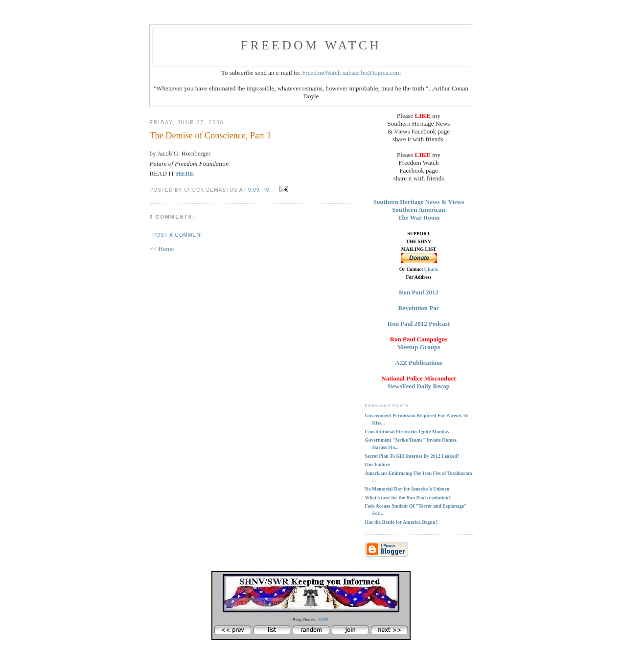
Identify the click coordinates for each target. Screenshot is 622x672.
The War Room (419, 217)
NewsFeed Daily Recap (419, 386)
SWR (323, 620)
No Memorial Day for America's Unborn (407, 489)
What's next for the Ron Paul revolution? (408, 498)
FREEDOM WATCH (311, 45)
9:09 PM (259, 190)
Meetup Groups (419, 347)
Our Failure (378, 464)
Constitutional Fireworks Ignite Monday (407, 432)
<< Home (162, 249)
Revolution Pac (418, 308)
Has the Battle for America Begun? (402, 522)
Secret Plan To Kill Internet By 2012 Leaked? (412, 456)
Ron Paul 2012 (419, 292)
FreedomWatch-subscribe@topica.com (351, 73)
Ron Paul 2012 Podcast (419, 324)
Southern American (419, 210)
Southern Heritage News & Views (419, 202)
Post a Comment (178, 235)
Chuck (431, 269)
